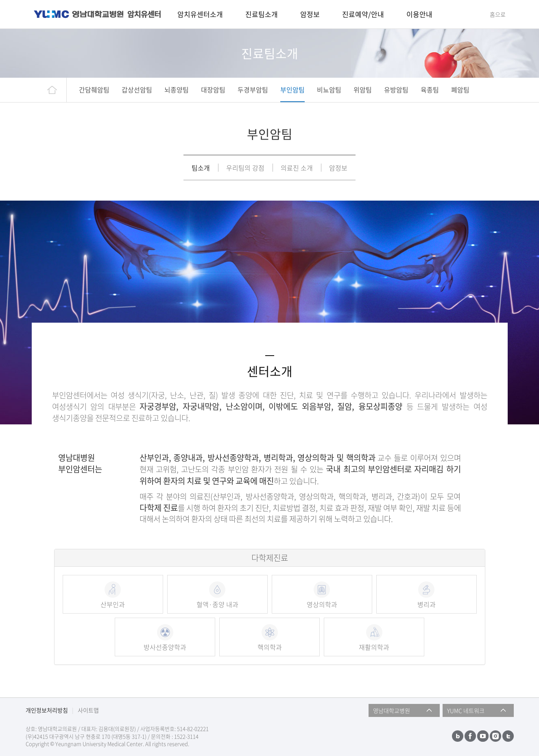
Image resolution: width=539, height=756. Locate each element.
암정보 (338, 168)
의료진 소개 (297, 168)
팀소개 (201, 168)
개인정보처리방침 (47, 710)
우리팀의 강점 (245, 168)
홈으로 (498, 14)
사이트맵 (88, 710)
